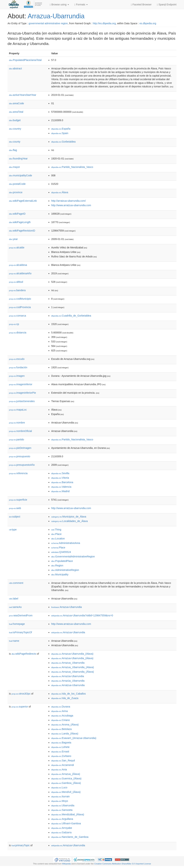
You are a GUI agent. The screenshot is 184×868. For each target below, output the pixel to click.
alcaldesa (18, 265)
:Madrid (60, 491)
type (13, 530)
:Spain (60, 133)
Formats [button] (81, 5)
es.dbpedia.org (148, 23)
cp (14, 324)
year (13, 239)
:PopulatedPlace (62, 561)
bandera (17, 290)
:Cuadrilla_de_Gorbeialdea (71, 316)
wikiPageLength (20, 222)
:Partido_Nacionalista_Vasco (72, 167)
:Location (58, 539)
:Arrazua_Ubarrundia (68, 663)
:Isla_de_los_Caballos (68, 694)
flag (13, 150)
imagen (17, 376)
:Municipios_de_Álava (69, 517)
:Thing (56, 530)
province (16, 192)
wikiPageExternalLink (23, 201)
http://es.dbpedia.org (104, 23)
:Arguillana (62, 819)
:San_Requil (63, 761)
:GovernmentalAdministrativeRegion (73, 556)
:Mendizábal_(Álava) (68, 814)
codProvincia (20, 307)
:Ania (59, 769)
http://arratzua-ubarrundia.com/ (68, 201)
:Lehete (60, 747)
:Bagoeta (61, 743)
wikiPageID (17, 214)
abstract (15, 68)
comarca (18, 316)
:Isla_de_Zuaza (65, 698)
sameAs (15, 607)
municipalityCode (20, 175)
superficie (18, 500)
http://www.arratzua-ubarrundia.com (71, 205)
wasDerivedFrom (21, 615)
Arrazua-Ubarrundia (56, 16)
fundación (18, 367)
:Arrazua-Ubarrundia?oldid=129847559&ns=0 (82, 615)
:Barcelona (62, 482)
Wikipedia (66, 864)
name (14, 641)
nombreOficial (20, 431)
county (15, 142)
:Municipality (60, 574)
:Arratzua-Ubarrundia (68, 685)
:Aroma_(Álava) (65, 725)
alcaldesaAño (20, 273)
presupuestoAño (22, 465)
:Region (57, 565)
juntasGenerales (22, 401)
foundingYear (18, 159)
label (14, 599)
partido (17, 439)
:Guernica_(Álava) (66, 778)
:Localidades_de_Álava (69, 521)
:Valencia (61, 487)
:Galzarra (61, 832)
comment (16, 583)
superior (20, 707)
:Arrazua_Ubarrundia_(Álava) (73, 672)
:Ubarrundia (63, 805)
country (15, 129)
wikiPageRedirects (24, 654)
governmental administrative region (48, 23)
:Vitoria (60, 478)
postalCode (17, 184)
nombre (17, 423)
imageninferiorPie (22, 393)
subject (15, 517)
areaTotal (16, 112)
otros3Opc (21, 694)
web (15, 508)
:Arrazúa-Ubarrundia (68, 676)
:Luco (59, 787)
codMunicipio (20, 299)
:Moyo (60, 801)
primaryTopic (21, 845)
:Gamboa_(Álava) (66, 783)
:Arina (59, 711)
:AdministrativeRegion (65, 570)
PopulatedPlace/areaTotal (25, 60)
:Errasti (60, 752)
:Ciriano (61, 720)
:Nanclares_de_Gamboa (70, 837)
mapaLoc (18, 410)
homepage (17, 624)
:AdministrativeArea (66, 543)
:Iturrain (60, 796)
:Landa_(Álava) (65, 734)
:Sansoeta (62, 810)
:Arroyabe (62, 828)
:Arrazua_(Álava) (66, 774)
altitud (16, 282)
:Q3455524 (61, 552)
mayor (14, 167)
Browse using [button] (59, 5)
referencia (18, 473)
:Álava (60, 192)
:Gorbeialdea (63, 142)
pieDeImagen (20, 448)
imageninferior (21, 384)
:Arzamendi (63, 765)
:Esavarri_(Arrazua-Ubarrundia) (74, 738)
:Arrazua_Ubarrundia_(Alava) (73, 667)
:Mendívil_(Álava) (66, 792)
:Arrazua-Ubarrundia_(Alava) (72, 654)
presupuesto (20, 456)
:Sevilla (60, 473)
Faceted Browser (141, 5)
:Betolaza (61, 729)
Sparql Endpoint (167, 5)
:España (61, 129)
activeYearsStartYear (23, 95)
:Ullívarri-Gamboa (66, 823)
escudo (17, 359)
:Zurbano (61, 756)
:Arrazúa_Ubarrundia (68, 681)
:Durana (61, 707)
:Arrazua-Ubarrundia (66, 607)
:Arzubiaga (62, 716)
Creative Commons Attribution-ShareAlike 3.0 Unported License (123, 864)
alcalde (17, 248)
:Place (56, 534)
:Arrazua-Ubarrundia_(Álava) (72, 658)
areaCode (16, 103)
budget (15, 120)
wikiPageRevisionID (22, 231)
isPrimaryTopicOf (20, 632)
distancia (18, 333)
